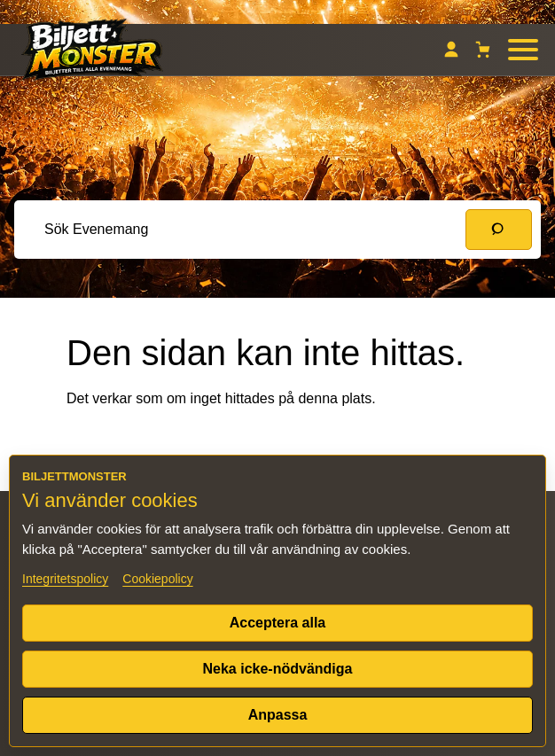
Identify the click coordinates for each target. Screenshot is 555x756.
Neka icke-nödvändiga (278, 669)
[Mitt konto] (451, 50)
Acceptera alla (278, 623)
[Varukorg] (483, 50)
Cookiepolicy (157, 579)
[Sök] (499, 230)
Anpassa (278, 715)
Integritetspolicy (65, 579)
